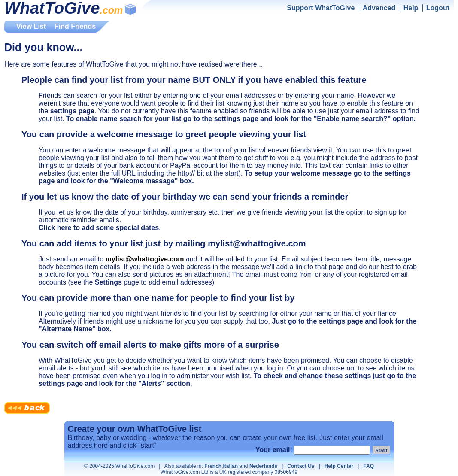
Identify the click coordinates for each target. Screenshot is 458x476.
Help (411, 8)
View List (31, 26)
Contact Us (301, 466)
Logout (438, 8)
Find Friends (75, 26)
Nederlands (263, 466)
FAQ (369, 466)
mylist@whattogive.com (145, 259)
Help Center (339, 466)
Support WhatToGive (321, 8)
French (213, 466)
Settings (108, 282)
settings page (72, 111)
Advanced (379, 8)
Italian (230, 466)
